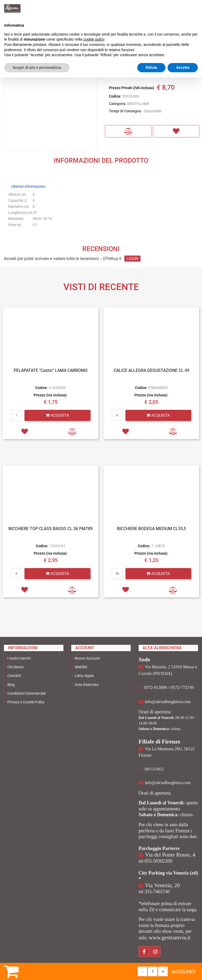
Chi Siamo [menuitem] (14, 667)
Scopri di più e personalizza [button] (37, 68)
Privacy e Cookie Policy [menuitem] (24, 702)
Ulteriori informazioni (28, 186)
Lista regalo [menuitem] (83, 676)
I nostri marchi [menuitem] (17, 658)
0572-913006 (156, 687)
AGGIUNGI (184, 972)
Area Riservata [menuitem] (85, 684)
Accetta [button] (183, 68)
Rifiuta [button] (151, 68)
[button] (50, 104)
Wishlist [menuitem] (79, 667)
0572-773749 (182, 687)
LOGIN (132, 259)
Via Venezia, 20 (163, 885)
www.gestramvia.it (170, 938)
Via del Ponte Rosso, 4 (170, 855)
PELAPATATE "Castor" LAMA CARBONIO (51, 370)
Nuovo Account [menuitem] (86, 658)
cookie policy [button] (94, 39)
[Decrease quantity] (142, 971)
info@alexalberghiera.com (168, 702)
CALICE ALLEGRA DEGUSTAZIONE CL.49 (151, 370)
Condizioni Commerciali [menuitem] (25, 693)
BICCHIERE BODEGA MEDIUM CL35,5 (151, 529)
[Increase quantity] (163, 971)
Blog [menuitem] (9, 684)
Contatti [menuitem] (12, 676)
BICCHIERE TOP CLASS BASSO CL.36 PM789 (50, 529)
